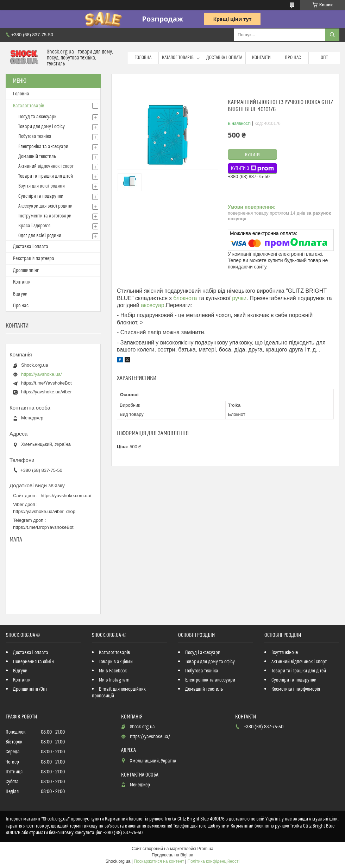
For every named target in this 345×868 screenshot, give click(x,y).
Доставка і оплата (224, 58)
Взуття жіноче (285, 653)
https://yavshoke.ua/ (42, 374)
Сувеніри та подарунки (41, 196)
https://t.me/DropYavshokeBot (43, 527)
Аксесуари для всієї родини (45, 206)
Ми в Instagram (114, 680)
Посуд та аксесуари (37, 117)
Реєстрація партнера (34, 259)
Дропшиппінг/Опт (30, 689)
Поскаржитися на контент (159, 861)
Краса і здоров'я (34, 226)
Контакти (261, 58)
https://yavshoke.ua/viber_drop (44, 511)
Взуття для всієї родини (42, 186)
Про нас (293, 58)
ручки (239, 298)
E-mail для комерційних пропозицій (119, 693)
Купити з (252, 169)
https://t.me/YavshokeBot (46, 383)
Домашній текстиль (37, 157)
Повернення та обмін (33, 662)
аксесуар (153, 305)
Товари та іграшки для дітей (46, 176)
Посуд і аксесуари (203, 653)
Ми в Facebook (113, 671)
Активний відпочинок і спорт (46, 166)
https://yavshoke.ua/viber (46, 392)
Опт (324, 58)
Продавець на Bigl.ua (172, 855)
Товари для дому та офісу (210, 662)
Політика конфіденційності (214, 861)
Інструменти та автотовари (45, 216)
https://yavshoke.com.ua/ (66, 496)
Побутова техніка (35, 137)
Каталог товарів (178, 58)
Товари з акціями (116, 662)
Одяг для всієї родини (40, 236)
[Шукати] (332, 35)
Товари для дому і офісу (42, 127)
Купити (252, 155)
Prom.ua (205, 849)
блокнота (185, 298)
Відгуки (20, 294)
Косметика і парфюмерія (296, 689)
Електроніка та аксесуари (43, 147)
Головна (143, 58)
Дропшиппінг (26, 271)
